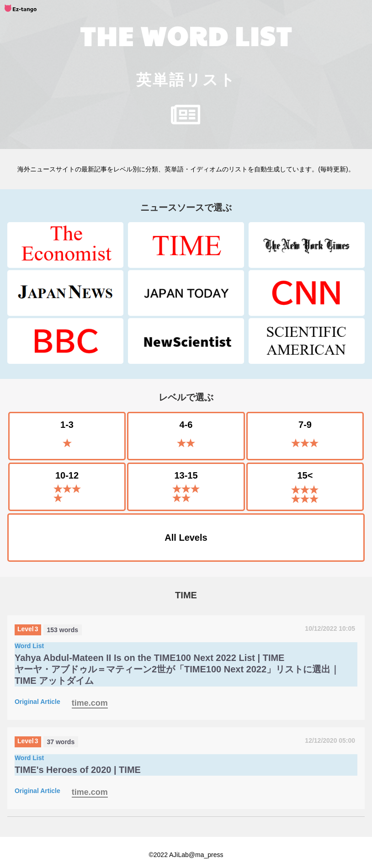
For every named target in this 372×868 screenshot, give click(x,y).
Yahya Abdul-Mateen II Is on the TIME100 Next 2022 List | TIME (150, 658)
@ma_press (206, 855)
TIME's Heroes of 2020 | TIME (78, 770)
